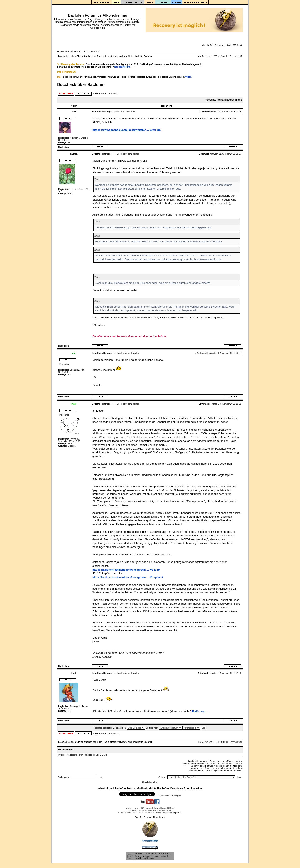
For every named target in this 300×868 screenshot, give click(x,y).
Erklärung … (200, 711)
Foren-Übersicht (66, 56)
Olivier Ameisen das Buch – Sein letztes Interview (101, 56)
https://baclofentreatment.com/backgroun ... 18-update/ (128, 577)
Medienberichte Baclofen (140, 56)
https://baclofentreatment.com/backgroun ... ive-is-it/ (126, 570)
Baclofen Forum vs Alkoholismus (150, 817)
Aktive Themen (92, 52)
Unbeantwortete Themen (70, 52)
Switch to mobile (150, 782)
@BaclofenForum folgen (170, 796)
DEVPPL (139, 813)
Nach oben (63, 147)
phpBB (140, 808)
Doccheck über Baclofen (81, 84)
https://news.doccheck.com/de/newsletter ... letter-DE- (127, 130)
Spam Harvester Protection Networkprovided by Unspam (152, 857)
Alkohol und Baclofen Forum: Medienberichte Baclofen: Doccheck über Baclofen (150, 788)
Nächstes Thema (233, 100)
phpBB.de (177, 813)
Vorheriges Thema (214, 100)
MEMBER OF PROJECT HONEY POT (153, 854)
